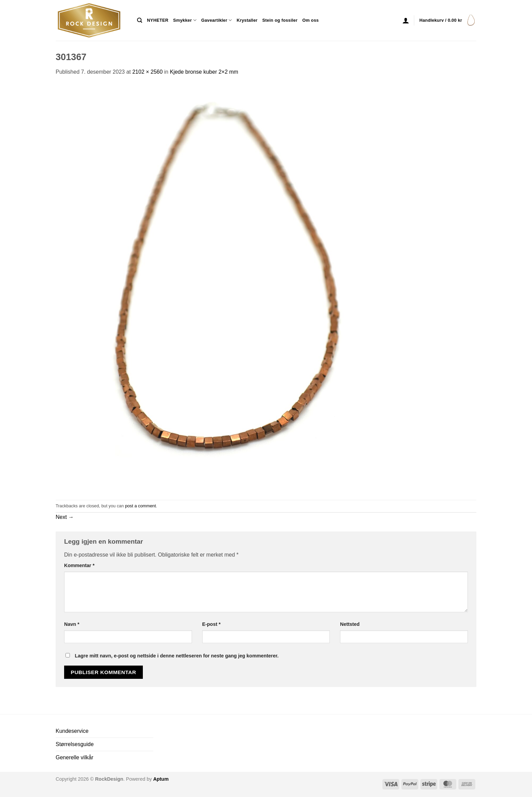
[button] (406, 20)
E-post (211, 624)
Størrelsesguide (75, 744)
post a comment (140, 506)
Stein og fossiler (280, 20)
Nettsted (350, 624)
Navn (72, 624)
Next (65, 517)
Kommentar (79, 565)
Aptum (161, 779)
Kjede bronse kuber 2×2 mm (204, 72)
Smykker (185, 20)
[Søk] (140, 20)
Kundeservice (72, 731)
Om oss (310, 20)
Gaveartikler (217, 20)
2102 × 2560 (147, 72)
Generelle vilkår (74, 757)
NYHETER (158, 20)
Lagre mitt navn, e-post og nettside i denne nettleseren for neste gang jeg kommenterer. (177, 656)
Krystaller (247, 20)
